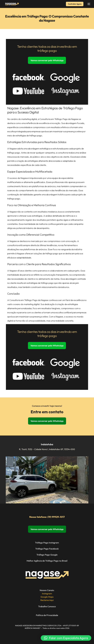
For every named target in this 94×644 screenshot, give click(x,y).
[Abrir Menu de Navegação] (88, 4)
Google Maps (47, 597)
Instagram (47, 594)
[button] (66, 638)
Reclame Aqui (47, 600)
